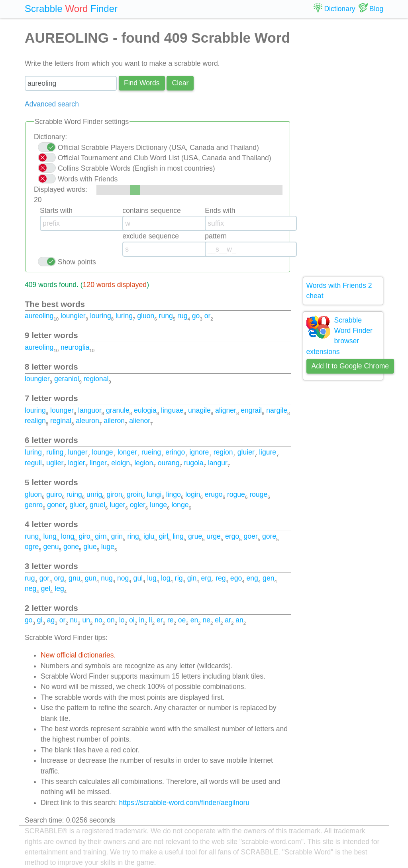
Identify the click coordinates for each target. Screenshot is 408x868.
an (239, 620)
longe (180, 505)
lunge (158, 505)
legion (144, 463)
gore (269, 536)
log (166, 578)
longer (127, 452)
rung (166, 316)
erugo (214, 494)
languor (90, 410)
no (98, 620)
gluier (246, 452)
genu (51, 547)
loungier (73, 316)
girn (101, 536)
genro (34, 505)
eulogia (145, 410)
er (160, 620)
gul (138, 578)
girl (164, 536)
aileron (114, 421)
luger (117, 505)
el (218, 620)
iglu (149, 536)
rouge (258, 494)
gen (268, 578)
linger (98, 463)
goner (56, 505)
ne (206, 620)
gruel (97, 505)
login (193, 494)
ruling (55, 452)
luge (108, 547)
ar (228, 620)
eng (252, 578)
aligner (226, 410)
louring (101, 316)
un (86, 620)
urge (214, 536)
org (59, 578)
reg (221, 578)
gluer (77, 505)
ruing (74, 494)
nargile (277, 410)
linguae (172, 410)
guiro (54, 494)
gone (71, 547)
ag (51, 620)
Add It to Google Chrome (350, 366)
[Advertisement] (343, 148)
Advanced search (52, 104)
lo (122, 620)
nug (107, 578)
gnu (74, 578)
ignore (199, 452)
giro (85, 536)
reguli (33, 463)
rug (182, 316)
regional (96, 379)
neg (30, 589)
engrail (251, 410)
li (151, 620)
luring (124, 316)
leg (59, 589)
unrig (94, 494)
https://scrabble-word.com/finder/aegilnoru (184, 803)
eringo (175, 452)
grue (195, 536)
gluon (146, 316)
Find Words (142, 83)
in (142, 620)
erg (206, 578)
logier (77, 463)
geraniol (67, 379)
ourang (169, 463)
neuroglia (75, 347)
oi (132, 620)
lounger (62, 410)
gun (91, 578)
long (68, 536)
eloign (121, 463)
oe (182, 620)
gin (192, 578)
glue (90, 547)
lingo (174, 494)
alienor (140, 421)
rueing (151, 452)
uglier (55, 463)
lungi (154, 494)
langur (218, 463)
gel (46, 589)
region (223, 452)
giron (115, 494)
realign (35, 421)
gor (44, 578)
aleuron (87, 421)
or (208, 316)
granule (118, 410)
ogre (32, 547)
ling (178, 536)
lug (152, 578)
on (111, 620)
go (196, 316)
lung (50, 536)
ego (236, 578)
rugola (194, 463)
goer (250, 536)
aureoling (39, 316)
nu (74, 620)
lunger (78, 452)
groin (134, 494)
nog (123, 578)
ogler (138, 505)
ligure (268, 452)
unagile (199, 410)
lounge (103, 452)
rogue (236, 494)
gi (40, 620)
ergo (232, 536)
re (171, 620)
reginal (61, 421)
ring (133, 536)
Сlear (180, 83)
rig (179, 578)
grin (117, 536)
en (194, 620)
